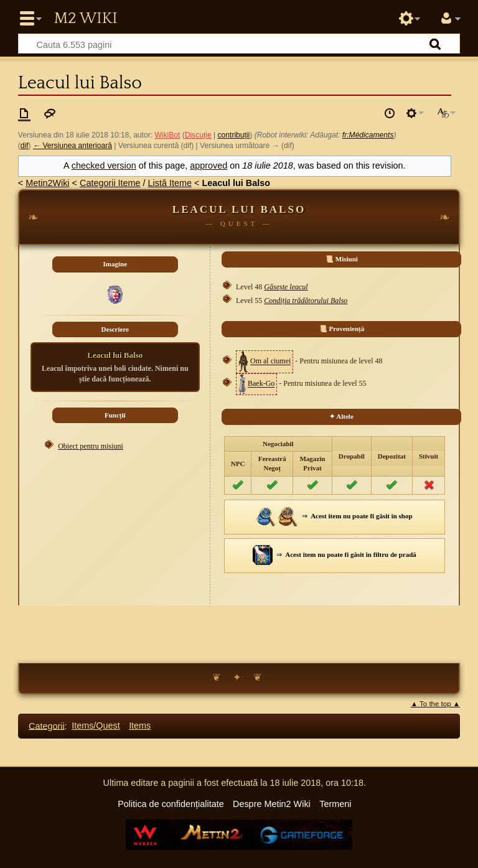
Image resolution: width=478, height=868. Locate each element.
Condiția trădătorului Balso (306, 301)
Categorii (47, 726)
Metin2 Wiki (85, 19)
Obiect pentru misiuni (91, 446)
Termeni (335, 804)
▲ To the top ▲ (436, 704)
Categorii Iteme (110, 183)
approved (209, 166)
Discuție (198, 135)
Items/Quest (96, 726)
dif (25, 146)
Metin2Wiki (47, 183)
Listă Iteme (170, 183)
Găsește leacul (286, 287)
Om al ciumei (270, 362)
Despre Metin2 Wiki (272, 804)
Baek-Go (261, 384)
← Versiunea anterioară (73, 146)
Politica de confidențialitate (171, 804)
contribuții (234, 135)
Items (140, 726)
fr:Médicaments (368, 135)
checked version (104, 166)
